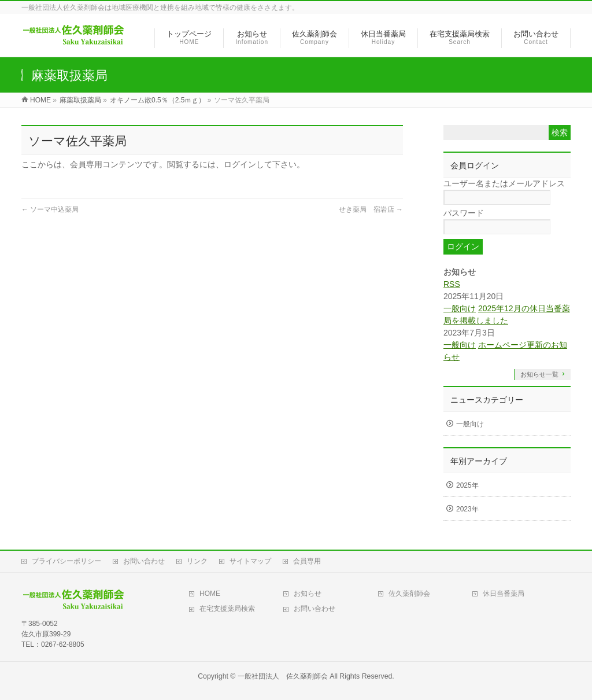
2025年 (467, 485)
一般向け (460, 308)
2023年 (467, 509)
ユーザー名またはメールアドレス (504, 183)
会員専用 (307, 561)
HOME (210, 594)
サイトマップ (250, 561)
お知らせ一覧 (539, 374)
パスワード (464, 213)
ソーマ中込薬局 (50, 209)
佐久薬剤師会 (409, 594)
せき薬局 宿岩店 (371, 209)
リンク (197, 561)
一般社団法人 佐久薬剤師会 (283, 676)
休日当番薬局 (504, 594)
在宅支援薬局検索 (227, 609)
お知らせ (308, 594)
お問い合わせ (144, 561)
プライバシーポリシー (66, 561)
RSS (452, 284)
